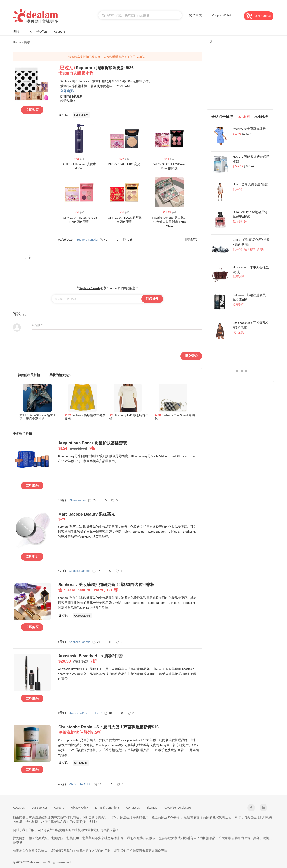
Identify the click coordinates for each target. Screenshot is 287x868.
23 (92, 500)
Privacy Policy (79, 808)
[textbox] (140, 15)
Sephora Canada (87, 240)
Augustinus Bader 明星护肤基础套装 (130, 446)
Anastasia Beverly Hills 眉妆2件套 (130, 659)
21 (96, 642)
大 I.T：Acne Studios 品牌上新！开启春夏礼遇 (38, 417)
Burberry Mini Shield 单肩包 (175, 417)
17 (96, 571)
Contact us (133, 808)
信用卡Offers (39, 32)
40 (104, 240)
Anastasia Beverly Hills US (86, 713)
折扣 (18, 31)
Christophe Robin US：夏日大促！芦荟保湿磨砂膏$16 (130, 730)
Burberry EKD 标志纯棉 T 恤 (129, 417)
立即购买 (32, 110)
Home (17, 42)
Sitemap (152, 808)
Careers (59, 808)
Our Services (40, 808)
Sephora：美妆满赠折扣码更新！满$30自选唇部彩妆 (130, 588)
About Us (19, 808)
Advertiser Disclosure (177, 808)
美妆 (27, 42)
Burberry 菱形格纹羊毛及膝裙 (85, 417)
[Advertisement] (107, 269)
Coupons (62, 31)
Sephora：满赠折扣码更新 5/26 (130, 71)
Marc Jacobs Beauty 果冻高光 (130, 517)
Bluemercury (78, 500)
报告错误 (191, 240)
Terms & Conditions (107, 808)
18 (108, 713)
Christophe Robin (80, 784)
